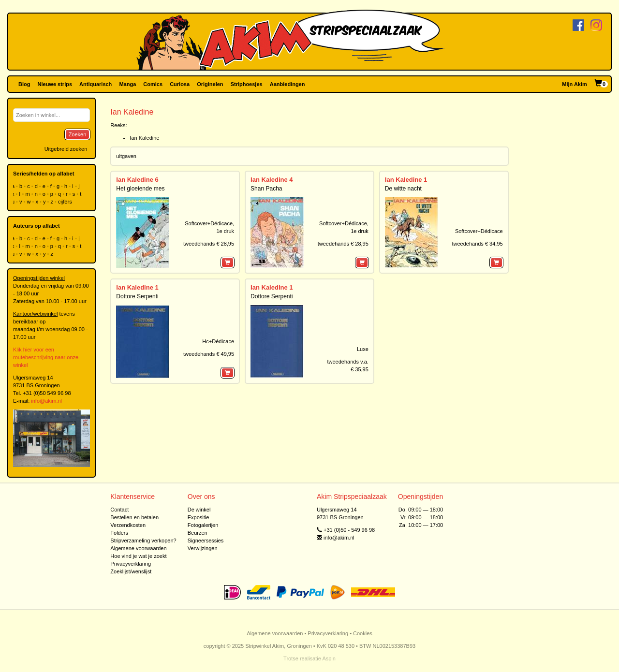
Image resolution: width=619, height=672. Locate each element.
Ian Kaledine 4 (272, 180)
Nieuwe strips (55, 84)
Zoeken (78, 134)
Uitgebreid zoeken (66, 149)
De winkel (199, 510)
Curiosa (180, 84)
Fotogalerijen (203, 525)
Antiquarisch (96, 84)
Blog (24, 84)
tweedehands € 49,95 (209, 354)
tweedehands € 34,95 (477, 244)
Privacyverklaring (131, 564)
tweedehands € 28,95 (209, 244)
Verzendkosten (128, 525)
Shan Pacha (266, 189)
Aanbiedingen (287, 84)
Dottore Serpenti (137, 296)
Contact (119, 510)
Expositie (199, 517)
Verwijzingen (203, 548)
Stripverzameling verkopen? (143, 541)
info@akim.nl (46, 401)
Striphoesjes (247, 84)
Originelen (210, 84)
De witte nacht (403, 189)
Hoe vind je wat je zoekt (138, 556)
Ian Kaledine (144, 138)
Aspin (329, 658)
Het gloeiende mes (140, 189)
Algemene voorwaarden (138, 548)
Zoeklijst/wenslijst (131, 571)
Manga (127, 84)
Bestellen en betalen (134, 517)
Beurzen (198, 533)
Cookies (363, 633)
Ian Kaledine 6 (137, 180)
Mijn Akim (575, 84)
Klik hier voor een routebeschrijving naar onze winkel (46, 357)
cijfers (66, 202)
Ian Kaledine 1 (406, 180)
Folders (119, 533)
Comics (153, 84)
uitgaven (126, 156)
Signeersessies (206, 541)
